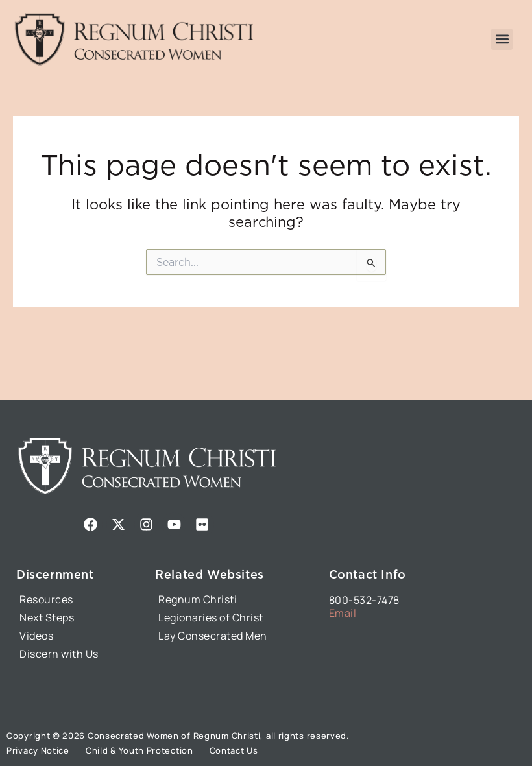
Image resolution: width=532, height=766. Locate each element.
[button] (502, 39)
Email (343, 613)
